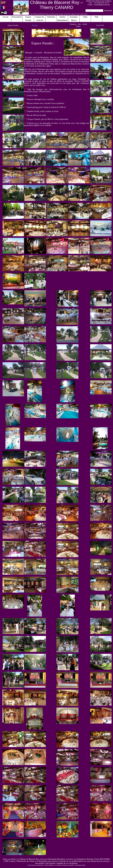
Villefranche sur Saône (25, 861)
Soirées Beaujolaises (63, 19)
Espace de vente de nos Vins (40, 20)
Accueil (6, 17)
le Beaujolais (42, 861)
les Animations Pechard (84, 859)
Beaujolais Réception (57, 859)
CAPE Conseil (9, 861)
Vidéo (85, 17)
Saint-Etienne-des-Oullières (101, 1)
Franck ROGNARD (102, 859)
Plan (97, 17)
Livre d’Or (100, 25)
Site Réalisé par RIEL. (80, 865)
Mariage (35, 25)
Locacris (70, 859)
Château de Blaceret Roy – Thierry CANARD (56, 5)
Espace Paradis (13, 25)
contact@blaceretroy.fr (102, 5)
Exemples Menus (74, 19)
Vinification (51, 17)
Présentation (17, 17)
